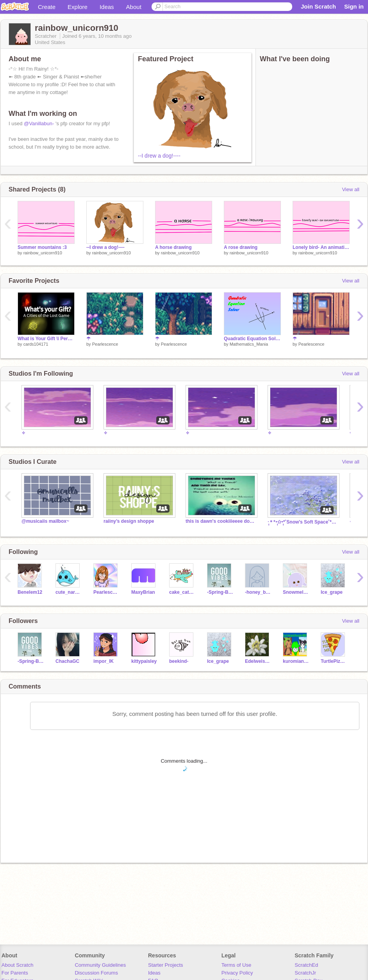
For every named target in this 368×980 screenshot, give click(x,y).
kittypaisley (144, 661)
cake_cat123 (182, 592)
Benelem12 (30, 592)
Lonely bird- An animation (321, 247)
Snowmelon (296, 592)
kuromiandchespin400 (296, 661)
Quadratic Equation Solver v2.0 (252, 339)
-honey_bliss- (258, 592)
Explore (78, 7)
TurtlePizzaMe (334, 661)
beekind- (179, 661)
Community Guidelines (100, 965)
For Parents (15, 973)
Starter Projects (166, 965)
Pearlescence (105, 344)
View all (351, 189)
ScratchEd (306, 965)
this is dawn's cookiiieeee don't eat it (221, 521)
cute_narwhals (69, 592)
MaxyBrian (143, 592)
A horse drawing (173, 247)
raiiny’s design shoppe (129, 521)
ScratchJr (305, 973)
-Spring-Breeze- (220, 592)
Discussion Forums (96, 973)
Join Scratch (318, 6)
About (134, 7)
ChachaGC (67, 661)
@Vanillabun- (39, 123)
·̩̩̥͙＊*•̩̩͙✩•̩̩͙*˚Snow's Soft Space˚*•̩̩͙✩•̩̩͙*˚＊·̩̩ (303, 522)
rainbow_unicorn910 (43, 253)
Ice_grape (332, 592)
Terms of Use (237, 965)
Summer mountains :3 (42, 247)
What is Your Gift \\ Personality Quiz (46, 339)
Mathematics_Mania (249, 344)
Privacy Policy (237, 973)
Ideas (107, 7)
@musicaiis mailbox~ (45, 521)
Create (47, 7)
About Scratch (18, 965)
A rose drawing (241, 247)
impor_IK (104, 661)
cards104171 (36, 344)
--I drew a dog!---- (159, 156)
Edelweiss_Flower (258, 661)
